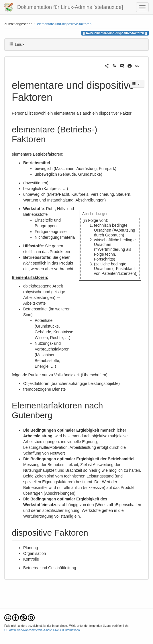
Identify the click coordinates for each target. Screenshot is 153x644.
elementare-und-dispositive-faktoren (64, 24)
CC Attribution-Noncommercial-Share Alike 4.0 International (42, 630)
